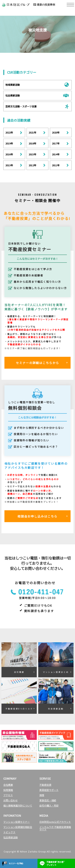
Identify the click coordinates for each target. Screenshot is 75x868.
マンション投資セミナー (17, 822)
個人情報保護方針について (18, 806)
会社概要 (8, 785)
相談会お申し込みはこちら (37, 516)
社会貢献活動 (11, 837)
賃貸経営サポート (49, 790)
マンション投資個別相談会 (18, 827)
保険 (42, 795)
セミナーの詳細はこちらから (37, 363)
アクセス (8, 795)
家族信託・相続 (48, 800)
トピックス (9, 832)
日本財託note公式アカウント (55, 822)
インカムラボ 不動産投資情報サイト (55, 828)
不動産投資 (45, 785)
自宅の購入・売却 (49, 806)
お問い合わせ (11, 800)
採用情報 (8, 790)
